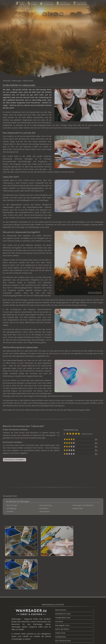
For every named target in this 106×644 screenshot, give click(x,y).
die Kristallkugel (97, 222)
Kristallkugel (12, 508)
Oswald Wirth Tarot (63, 585)
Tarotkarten (49, 225)
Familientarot (61, 604)
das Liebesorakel (14, 393)
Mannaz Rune (61, 577)
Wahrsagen (17, 81)
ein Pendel (17, 250)
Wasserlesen (45, 511)
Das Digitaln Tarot (62, 592)
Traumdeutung (46, 505)
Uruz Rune (59, 588)
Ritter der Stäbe (61, 612)
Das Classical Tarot (63, 608)
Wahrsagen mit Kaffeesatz (83, 505)
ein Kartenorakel (26, 329)
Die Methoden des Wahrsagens (18, 501)
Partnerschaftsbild (63, 619)
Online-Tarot (60, 600)
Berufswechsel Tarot (63, 615)
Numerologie (12, 505)
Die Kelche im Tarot (63, 581)
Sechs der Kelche (62, 596)
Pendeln (10, 511)
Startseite (7, 81)
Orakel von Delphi (40, 147)
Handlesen (44, 508)
